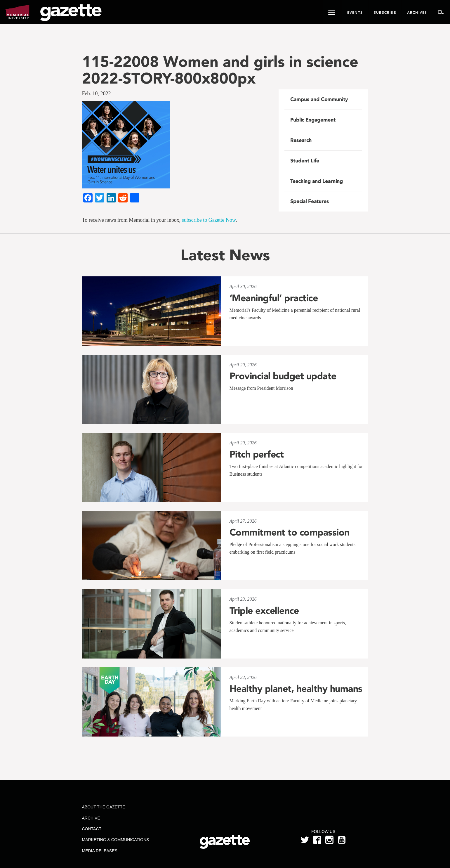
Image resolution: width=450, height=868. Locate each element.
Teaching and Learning (317, 181)
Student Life (305, 161)
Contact (92, 829)
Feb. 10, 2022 (97, 93)
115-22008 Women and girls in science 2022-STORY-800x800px (220, 70)
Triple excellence (264, 611)
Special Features (310, 201)
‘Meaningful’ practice (274, 298)
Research (301, 140)
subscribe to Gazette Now (209, 220)
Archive (91, 818)
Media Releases (99, 851)
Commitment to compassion (290, 532)
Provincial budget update (283, 376)
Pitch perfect (257, 454)
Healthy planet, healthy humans (296, 689)
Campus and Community (319, 99)
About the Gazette (103, 807)
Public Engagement (313, 120)
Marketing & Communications (115, 840)
